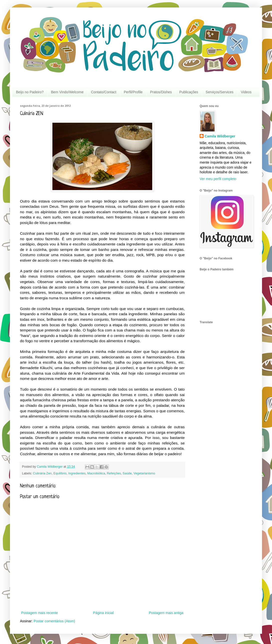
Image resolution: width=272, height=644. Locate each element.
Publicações (189, 92)
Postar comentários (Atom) (54, 621)
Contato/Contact (104, 92)
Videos (246, 92)
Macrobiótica (96, 473)
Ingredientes (77, 473)
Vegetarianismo (144, 473)
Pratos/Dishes (161, 92)
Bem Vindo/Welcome (67, 92)
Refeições (114, 473)
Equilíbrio (60, 473)
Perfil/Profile (133, 92)
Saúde (127, 473)
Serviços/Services (219, 92)
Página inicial (103, 613)
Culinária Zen (42, 473)
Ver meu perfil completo (218, 179)
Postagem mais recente (40, 613)
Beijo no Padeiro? (30, 92)
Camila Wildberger (220, 136)
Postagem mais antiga (166, 613)
